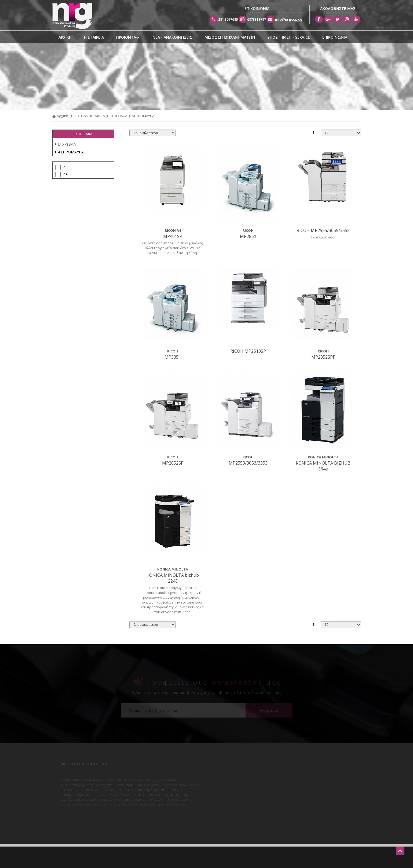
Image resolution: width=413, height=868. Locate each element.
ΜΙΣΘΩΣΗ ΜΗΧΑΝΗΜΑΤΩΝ (230, 37)
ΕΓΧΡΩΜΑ (66, 144)
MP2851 (248, 236)
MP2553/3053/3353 (248, 463)
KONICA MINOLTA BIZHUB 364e (323, 466)
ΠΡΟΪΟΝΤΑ (128, 37)
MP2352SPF (323, 357)
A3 (65, 167)
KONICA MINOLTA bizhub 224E (173, 578)
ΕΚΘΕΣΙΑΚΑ (118, 116)
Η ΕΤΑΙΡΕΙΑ (94, 37)
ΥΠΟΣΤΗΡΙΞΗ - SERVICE (289, 37)
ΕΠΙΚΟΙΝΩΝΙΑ (335, 37)
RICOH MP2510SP (248, 351)
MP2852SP (173, 463)
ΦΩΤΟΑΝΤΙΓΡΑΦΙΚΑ (89, 116)
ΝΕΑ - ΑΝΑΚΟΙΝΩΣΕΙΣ (172, 37)
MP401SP (173, 236)
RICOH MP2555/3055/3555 (323, 230)
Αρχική (60, 116)
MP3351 (173, 357)
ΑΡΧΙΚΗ (65, 37)
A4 (65, 174)
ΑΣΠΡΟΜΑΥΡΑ (70, 152)
